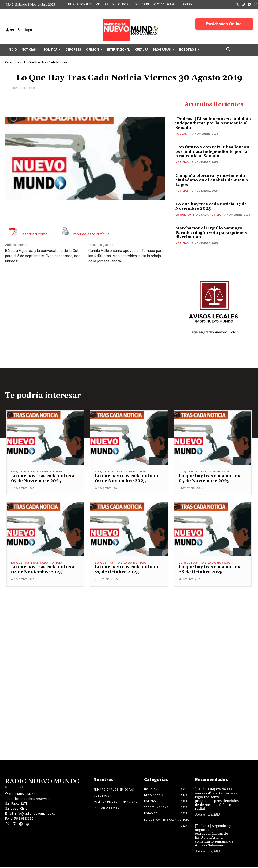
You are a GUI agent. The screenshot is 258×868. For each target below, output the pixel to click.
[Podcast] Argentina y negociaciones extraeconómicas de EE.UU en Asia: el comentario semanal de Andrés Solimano (214, 836)
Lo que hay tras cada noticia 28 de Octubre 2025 (210, 570)
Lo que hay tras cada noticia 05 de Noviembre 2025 (210, 479)
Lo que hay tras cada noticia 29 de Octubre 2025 (126, 570)
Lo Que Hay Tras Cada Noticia (45, 62)
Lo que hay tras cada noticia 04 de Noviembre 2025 (43, 570)
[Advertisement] (129, 649)
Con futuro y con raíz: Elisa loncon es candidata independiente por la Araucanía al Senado (212, 152)
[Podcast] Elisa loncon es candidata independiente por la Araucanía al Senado (213, 123)
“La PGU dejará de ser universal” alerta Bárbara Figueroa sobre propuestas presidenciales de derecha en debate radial (217, 799)
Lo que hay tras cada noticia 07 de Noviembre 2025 (211, 206)
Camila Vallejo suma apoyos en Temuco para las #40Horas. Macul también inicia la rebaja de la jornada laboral (126, 256)
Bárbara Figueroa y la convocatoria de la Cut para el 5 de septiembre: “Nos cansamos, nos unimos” (43, 256)
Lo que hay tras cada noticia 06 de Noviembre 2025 (126, 479)
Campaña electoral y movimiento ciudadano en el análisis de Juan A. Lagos (213, 180)
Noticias (182, 162)
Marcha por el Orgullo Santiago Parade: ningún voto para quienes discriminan (211, 233)
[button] (228, 50)
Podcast (182, 134)
